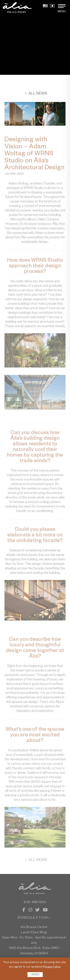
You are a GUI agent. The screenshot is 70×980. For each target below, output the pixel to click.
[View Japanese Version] (52, 7)
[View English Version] (45, 7)
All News (36, 94)
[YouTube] (45, 911)
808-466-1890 (35, 903)
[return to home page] (17, 7)
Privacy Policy (52, 967)
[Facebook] (24, 911)
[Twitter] (37, 911)
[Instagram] (30, 911)
